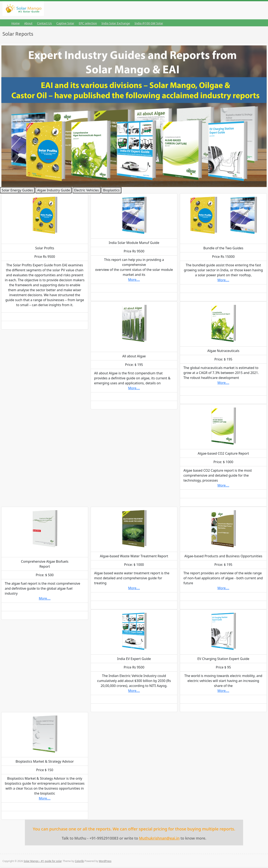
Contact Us (44, 23)
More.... (134, 280)
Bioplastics (111, 190)
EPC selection (88, 23)
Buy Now (45, 325)
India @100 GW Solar (149, 23)
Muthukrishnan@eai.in (159, 838)
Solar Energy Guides (17, 190)
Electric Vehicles (87, 190)
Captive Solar (65, 23)
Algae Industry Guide (54, 190)
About (28, 23)
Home (16, 23)
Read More (45, 317)
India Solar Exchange (116, 23)
